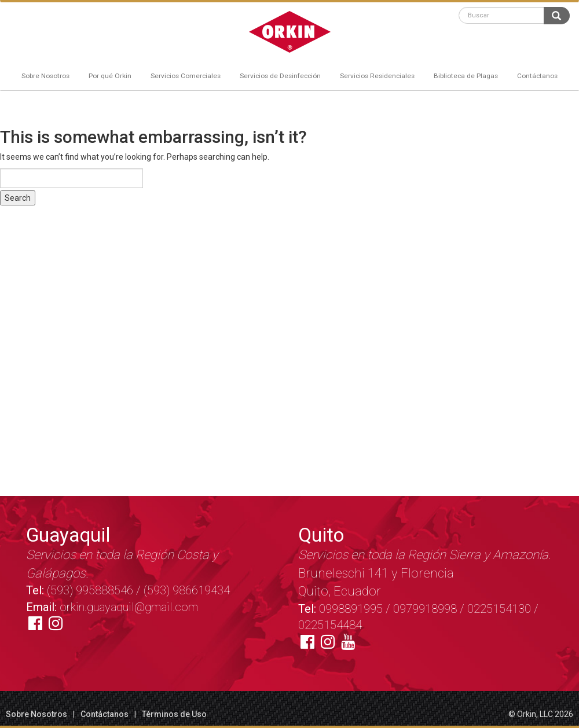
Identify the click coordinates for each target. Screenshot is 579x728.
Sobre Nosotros (45, 76)
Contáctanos (537, 76)
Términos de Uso (174, 714)
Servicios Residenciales (377, 76)
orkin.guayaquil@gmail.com (129, 607)
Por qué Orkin (110, 76)
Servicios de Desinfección (280, 76)
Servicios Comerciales (186, 76)
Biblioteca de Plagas (466, 76)
